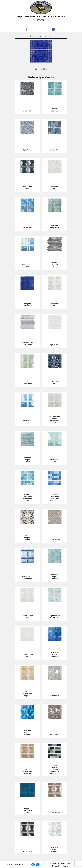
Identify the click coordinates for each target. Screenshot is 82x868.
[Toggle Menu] (77, 27)
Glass (45, 69)
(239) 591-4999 (41, 20)
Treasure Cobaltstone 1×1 (41, 36)
